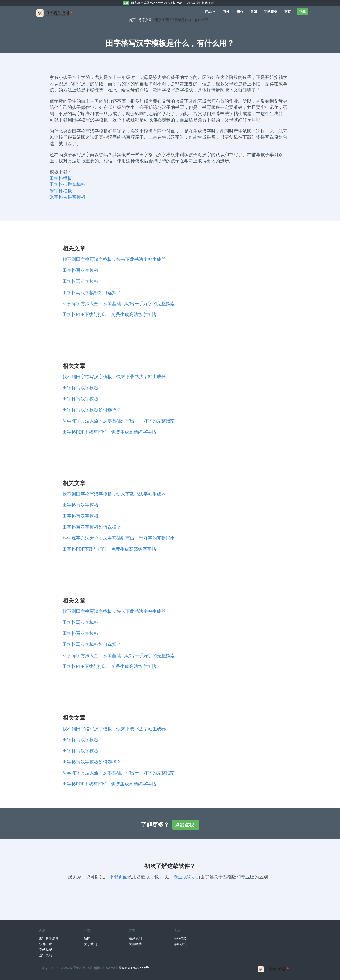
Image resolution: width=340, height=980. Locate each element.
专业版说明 (185, 877)
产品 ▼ (210, 11)
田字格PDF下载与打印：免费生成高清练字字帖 (109, 314)
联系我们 (135, 938)
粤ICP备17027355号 (134, 968)
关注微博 (135, 944)
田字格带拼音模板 (68, 184)
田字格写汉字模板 (81, 270)
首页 (132, 20)
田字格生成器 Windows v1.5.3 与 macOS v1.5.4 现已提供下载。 (174, 3)
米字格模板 (61, 191)
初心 (240, 11)
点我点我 (186, 825)
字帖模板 (271, 11)
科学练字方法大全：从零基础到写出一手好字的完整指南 (119, 303)
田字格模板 (61, 178)
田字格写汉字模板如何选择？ (92, 292)
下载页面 (119, 877)
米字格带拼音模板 (68, 197)
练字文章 (145, 20)
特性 (226, 11)
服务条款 (180, 938)
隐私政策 (180, 944)
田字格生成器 (49, 938)
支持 (288, 11)
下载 (302, 11)
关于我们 (90, 944)
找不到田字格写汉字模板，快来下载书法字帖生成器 (114, 259)
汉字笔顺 (46, 955)
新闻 (254, 11)
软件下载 (46, 944)
